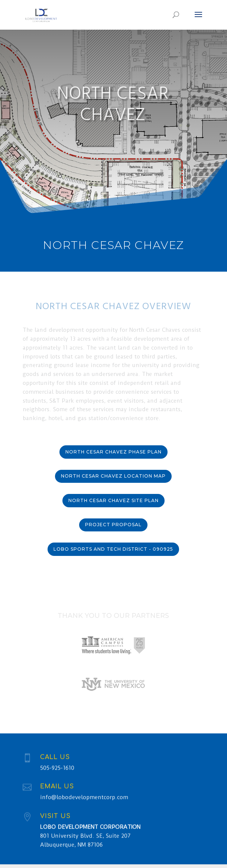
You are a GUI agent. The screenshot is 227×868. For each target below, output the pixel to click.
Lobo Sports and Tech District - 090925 (113, 549)
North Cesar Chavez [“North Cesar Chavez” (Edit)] (113, 245)
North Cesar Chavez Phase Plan (113, 452)
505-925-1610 (57, 773)
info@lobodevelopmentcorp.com (84, 803)
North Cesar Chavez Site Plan (113, 500)
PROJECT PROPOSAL (113, 525)
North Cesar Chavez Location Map (113, 476)
